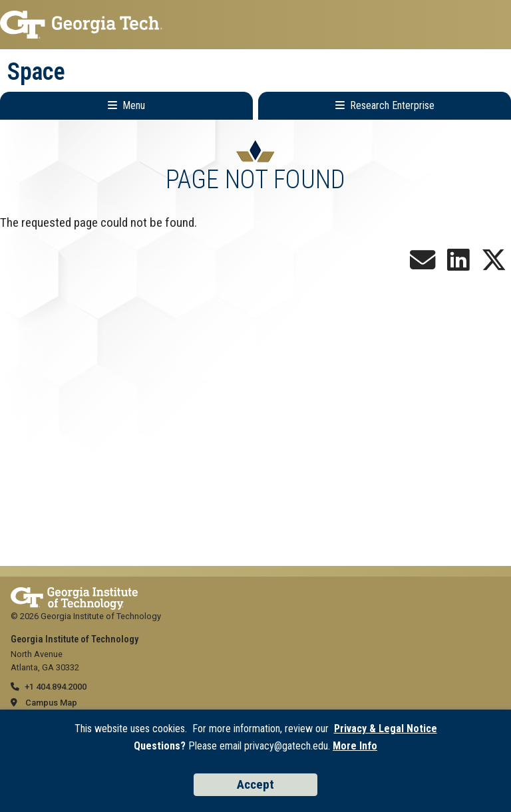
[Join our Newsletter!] (423, 265)
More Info (355, 746)
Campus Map (51, 703)
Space (36, 72)
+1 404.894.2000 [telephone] (56, 687)
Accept (255, 784)
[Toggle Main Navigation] (126, 106)
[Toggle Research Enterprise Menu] (385, 106)
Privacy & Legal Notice (386, 729)
